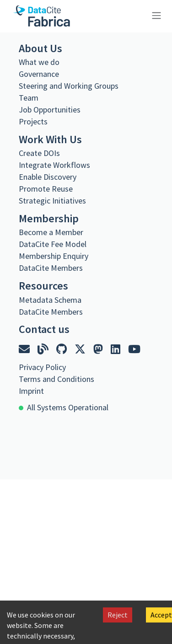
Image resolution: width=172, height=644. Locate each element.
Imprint (31, 391)
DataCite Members (51, 268)
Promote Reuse (46, 189)
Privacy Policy (42, 367)
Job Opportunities (50, 110)
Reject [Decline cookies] (118, 615)
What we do (39, 62)
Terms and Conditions (56, 379)
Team (29, 98)
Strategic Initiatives (52, 201)
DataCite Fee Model (53, 244)
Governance (39, 74)
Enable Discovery (48, 177)
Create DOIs (39, 153)
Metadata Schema (50, 300)
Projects (33, 121)
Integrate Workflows (54, 165)
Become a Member (51, 232)
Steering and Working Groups (69, 86)
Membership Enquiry (54, 256)
